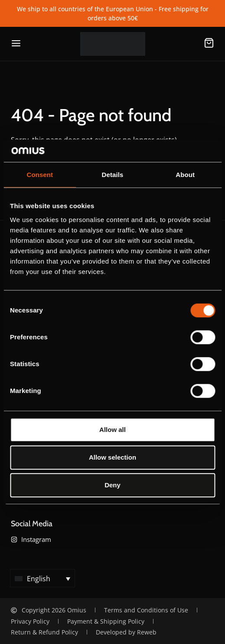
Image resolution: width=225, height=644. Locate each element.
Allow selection (112, 457)
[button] (42, 578)
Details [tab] (113, 175)
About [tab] (185, 175)
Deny (112, 485)
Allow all (112, 430)
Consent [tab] (40, 175)
